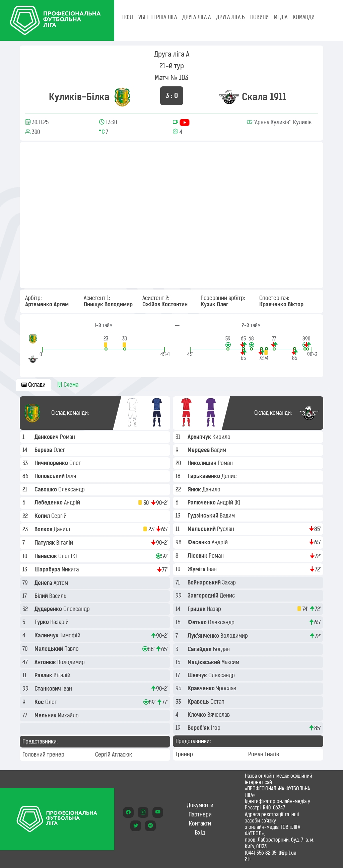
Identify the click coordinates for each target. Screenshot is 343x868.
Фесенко (200, 542)
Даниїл (62, 529)
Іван (68, 689)
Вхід (200, 833)
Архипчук (200, 437)
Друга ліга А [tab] (196, 17)
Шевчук (198, 675)
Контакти (200, 823)
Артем (61, 583)
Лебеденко (49, 502)
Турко (42, 622)
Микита (71, 569)
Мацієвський (204, 662)
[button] (106, 343)
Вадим (219, 450)
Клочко (197, 715)
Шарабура (48, 569)
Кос (40, 702)
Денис (230, 476)
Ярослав (227, 688)
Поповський (50, 476)
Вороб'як (199, 728)
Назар (215, 609)
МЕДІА (281, 17)
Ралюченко (202, 502)
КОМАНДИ (304, 17)
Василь (58, 596)
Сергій (60, 516)
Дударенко (49, 609)
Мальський (202, 529)
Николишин (203, 463)
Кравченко (202, 688)
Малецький (49, 649)
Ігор (216, 728)
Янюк (195, 489)
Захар (230, 582)
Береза (44, 450)
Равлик (44, 675)
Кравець (199, 702)
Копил (43, 516)
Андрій (73, 502)
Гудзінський (204, 516)
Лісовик (198, 556)
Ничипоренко (52, 463)
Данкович (47, 437)
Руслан (226, 529)
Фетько (198, 622)
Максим (231, 662)
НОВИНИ (259, 17)
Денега (44, 583)
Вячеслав (219, 715)
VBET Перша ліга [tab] (158, 17)
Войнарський (205, 582)
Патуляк (45, 543)
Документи (200, 805)
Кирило (222, 437)
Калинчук (47, 635)
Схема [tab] (68, 385)
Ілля (72, 476)
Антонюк (46, 662)
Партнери (200, 814)
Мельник (46, 715)
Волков (44, 529)
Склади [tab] (33, 385)
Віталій (65, 543)
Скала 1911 (264, 97)
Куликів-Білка (79, 97)
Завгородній (204, 596)
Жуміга (197, 569)
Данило (212, 489)
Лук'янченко (204, 636)
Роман (68, 437)
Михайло (69, 715)
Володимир (72, 662)
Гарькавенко (204, 476)
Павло (72, 649)
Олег (60, 450)
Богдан (222, 649)
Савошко (46, 489)
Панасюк (46, 556)
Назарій (60, 622)
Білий (42, 596)
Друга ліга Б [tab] (230, 17)
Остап (218, 702)
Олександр (72, 489)
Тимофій (71, 635)
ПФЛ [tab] (128, 17)
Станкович (48, 689)
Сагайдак (200, 649)
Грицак (197, 609)
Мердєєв (199, 450)
